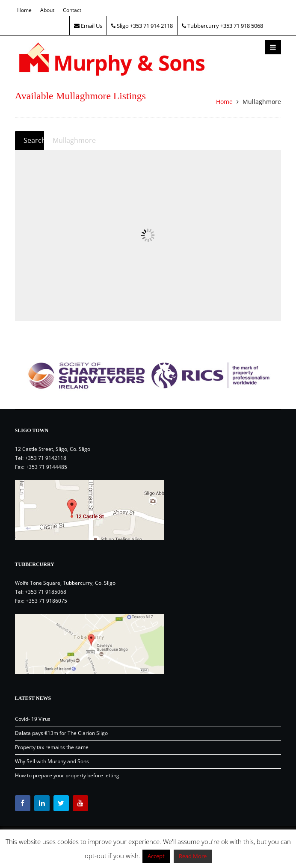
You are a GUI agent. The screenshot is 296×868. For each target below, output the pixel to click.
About (47, 10)
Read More (193, 856)
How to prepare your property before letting (67, 775)
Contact (72, 10)
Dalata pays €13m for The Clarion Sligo (61, 733)
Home (24, 10)
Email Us (88, 26)
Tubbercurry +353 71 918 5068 (222, 26)
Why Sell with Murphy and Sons (52, 761)
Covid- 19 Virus (33, 719)
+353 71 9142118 (46, 458)
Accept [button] (156, 856)
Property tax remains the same (52, 747)
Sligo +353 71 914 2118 (142, 26)
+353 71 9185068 (46, 592)
